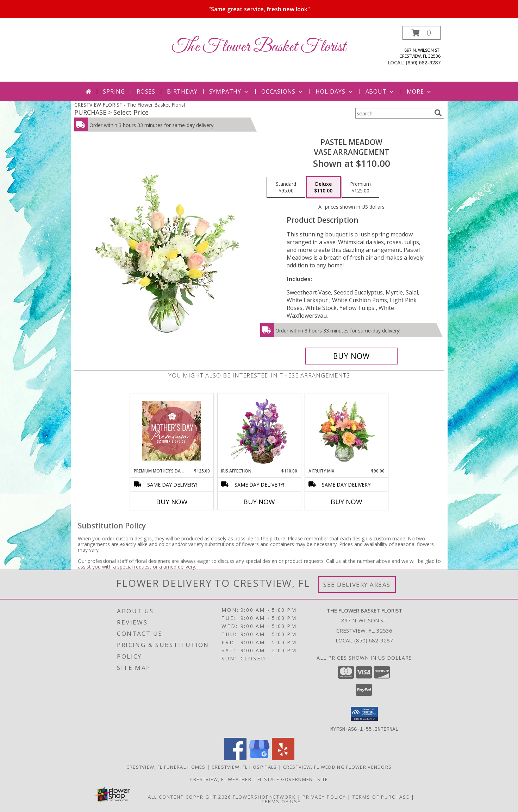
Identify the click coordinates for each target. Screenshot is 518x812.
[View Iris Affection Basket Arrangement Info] (259, 431)
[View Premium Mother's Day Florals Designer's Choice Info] (172, 431)
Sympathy (229, 91)
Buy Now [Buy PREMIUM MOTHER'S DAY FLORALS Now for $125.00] (172, 502)
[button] (422, 33)
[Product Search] (393, 113)
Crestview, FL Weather (221, 779)
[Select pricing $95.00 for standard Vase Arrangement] (286, 188)
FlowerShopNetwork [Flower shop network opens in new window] (264, 797)
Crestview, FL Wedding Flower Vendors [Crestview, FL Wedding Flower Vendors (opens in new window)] (338, 767)
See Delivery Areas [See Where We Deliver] (357, 585)
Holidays (335, 91)
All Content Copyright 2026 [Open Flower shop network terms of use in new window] (189, 797)
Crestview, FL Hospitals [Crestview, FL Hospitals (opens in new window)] (244, 767)
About (380, 91)
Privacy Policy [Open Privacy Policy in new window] (324, 797)
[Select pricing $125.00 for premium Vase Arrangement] (360, 188)
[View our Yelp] (283, 758)
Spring (114, 91)
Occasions (283, 91)
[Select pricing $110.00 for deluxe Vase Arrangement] (323, 188)
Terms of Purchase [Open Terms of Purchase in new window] (381, 797)
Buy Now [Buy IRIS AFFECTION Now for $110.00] (259, 502)
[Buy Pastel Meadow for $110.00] (352, 356)
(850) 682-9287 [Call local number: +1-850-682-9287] (423, 62)
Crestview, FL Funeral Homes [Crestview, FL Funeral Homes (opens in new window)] (166, 767)
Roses (146, 91)
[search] (438, 113)
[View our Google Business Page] (259, 758)
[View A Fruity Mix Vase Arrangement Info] (346, 431)
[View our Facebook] (235, 758)
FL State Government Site (293, 779)
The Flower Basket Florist (259, 47)
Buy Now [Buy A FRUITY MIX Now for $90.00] (347, 502)
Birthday (182, 91)
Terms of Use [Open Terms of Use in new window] (281, 801)
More (420, 91)
